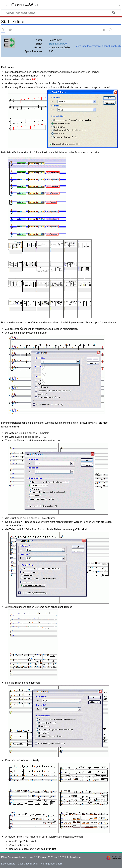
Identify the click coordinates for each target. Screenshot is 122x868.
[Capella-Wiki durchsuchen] (61, 12)
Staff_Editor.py (57, 44)
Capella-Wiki (25, 5)
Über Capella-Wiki (28, 863)
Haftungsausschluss (52, 863)
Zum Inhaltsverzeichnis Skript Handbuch (98, 46)
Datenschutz (8, 863)
